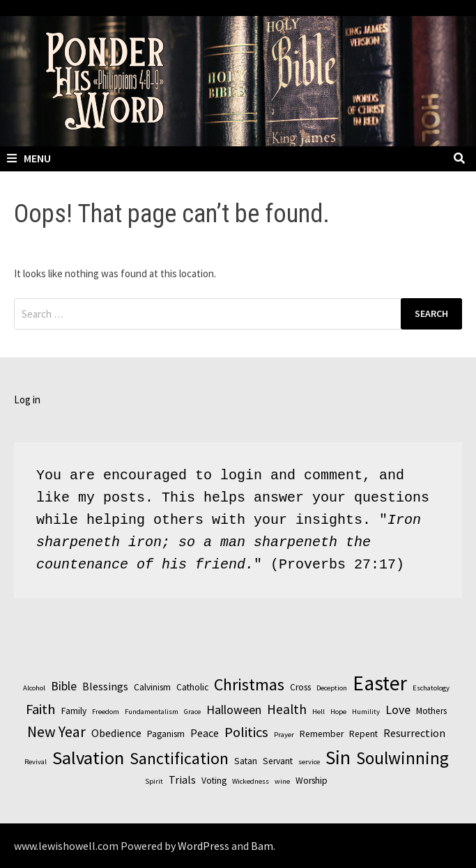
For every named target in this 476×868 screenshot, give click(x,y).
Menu (29, 158)
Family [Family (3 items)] (74, 711)
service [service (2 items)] (309, 762)
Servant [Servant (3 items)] (278, 761)
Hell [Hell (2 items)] (318, 712)
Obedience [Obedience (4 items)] (116, 733)
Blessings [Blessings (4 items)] (105, 686)
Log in (27, 400)
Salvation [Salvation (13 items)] (88, 758)
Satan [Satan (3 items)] (246, 761)
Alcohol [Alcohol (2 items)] (34, 688)
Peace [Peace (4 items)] (205, 733)
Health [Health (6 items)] (287, 709)
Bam (262, 846)
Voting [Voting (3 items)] (214, 781)
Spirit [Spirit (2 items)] (154, 781)
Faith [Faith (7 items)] (41, 709)
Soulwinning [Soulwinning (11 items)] (402, 758)
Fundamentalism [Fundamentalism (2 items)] (152, 712)
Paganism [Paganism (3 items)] (166, 734)
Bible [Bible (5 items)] (64, 686)
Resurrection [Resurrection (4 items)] (414, 733)
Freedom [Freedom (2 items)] (106, 712)
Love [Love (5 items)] (398, 710)
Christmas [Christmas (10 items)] (249, 684)
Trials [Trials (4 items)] (182, 780)
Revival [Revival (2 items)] (36, 762)
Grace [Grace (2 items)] (192, 712)
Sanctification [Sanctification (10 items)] (179, 758)
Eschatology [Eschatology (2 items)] (431, 688)
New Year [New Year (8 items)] (56, 731)
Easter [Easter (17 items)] (380, 683)
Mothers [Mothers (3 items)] (431, 711)
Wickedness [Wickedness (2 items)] (251, 781)
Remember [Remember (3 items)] (322, 734)
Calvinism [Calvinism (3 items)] (152, 687)
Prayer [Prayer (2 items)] (284, 735)
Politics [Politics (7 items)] (246, 732)
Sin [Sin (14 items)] (338, 757)
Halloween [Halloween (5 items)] (234, 710)
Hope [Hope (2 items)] (338, 712)
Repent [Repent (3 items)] (363, 734)
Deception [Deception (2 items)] (332, 688)
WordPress (204, 846)
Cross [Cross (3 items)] (300, 687)
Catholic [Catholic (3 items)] (192, 687)
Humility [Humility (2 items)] (366, 712)
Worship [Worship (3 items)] (312, 781)
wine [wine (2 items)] (282, 781)
